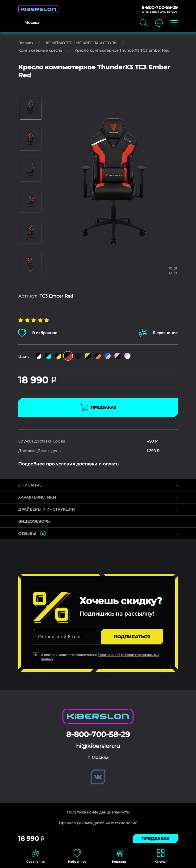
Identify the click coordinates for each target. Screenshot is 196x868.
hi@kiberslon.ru (98, 746)
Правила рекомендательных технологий (98, 823)
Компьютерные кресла (40, 50)
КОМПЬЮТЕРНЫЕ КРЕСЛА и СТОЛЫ (82, 43)
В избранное (38, 333)
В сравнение (158, 333)
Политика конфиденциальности (98, 812)
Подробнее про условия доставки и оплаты (69, 464)
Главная (26, 43)
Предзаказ (98, 408)
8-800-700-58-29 (160, 7)
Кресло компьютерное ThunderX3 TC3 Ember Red (122, 50)
